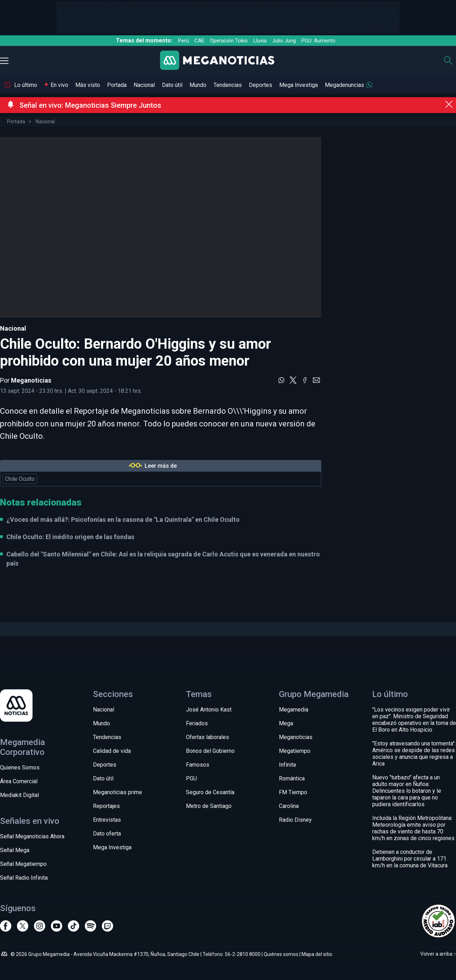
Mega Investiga (299, 85)
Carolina (289, 806)
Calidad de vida (112, 751)
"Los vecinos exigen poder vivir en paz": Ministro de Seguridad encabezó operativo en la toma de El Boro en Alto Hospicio (414, 720)
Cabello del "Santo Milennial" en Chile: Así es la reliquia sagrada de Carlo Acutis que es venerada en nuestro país (163, 559)
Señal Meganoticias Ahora (32, 836)
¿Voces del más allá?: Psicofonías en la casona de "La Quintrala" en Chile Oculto (123, 519)
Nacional (144, 85)
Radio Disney (295, 820)
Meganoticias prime (118, 792)
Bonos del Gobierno (210, 751)
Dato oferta (107, 834)
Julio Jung (284, 41)
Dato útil (172, 85)
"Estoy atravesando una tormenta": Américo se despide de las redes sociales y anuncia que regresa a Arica (414, 754)
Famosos (198, 765)
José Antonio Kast (209, 710)
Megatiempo (295, 751)
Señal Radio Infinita (24, 878)
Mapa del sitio (317, 954)
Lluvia (260, 41)
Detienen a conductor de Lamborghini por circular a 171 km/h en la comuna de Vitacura (410, 859)
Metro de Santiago (209, 806)
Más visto (88, 85)
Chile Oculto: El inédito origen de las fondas (70, 537)
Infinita (287, 765)
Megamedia (294, 710)
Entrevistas (107, 820)
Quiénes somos (281, 954)
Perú (183, 41)
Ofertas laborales (207, 737)
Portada (117, 85)
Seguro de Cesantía (210, 792)
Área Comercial (19, 781)
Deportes (261, 85)
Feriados (197, 723)
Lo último (26, 85)
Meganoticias (31, 380)
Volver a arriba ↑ (438, 954)
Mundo (198, 85)
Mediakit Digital (19, 795)
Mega (286, 723)
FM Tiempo (293, 792)
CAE (199, 41)
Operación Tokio (229, 41)
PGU (191, 778)
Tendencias (228, 85)
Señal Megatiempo (23, 864)
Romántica (292, 778)
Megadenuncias (344, 85)
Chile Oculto (20, 479)
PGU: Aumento (318, 41)
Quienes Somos (20, 768)
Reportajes (106, 806)
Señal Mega (15, 850)
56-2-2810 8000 (243, 954)
